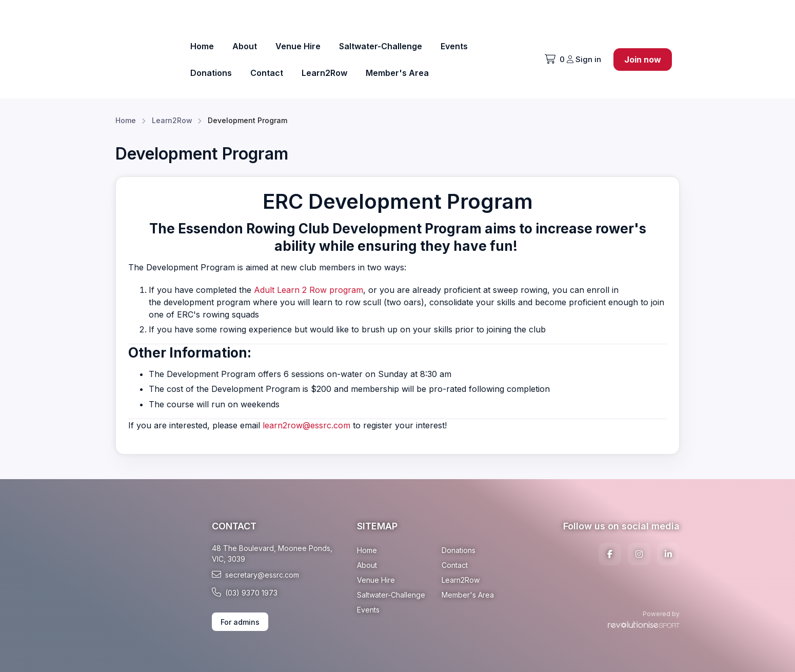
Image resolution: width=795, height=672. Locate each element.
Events (454, 46)
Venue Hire (298, 46)
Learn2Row (324, 73)
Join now (643, 60)
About (245, 46)
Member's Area (397, 73)
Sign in (584, 59)
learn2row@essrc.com (306, 425)
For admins (240, 622)
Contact (267, 73)
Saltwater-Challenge (381, 46)
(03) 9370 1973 (245, 592)
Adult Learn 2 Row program (309, 290)
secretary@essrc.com (255, 575)
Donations (211, 73)
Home (202, 46)
